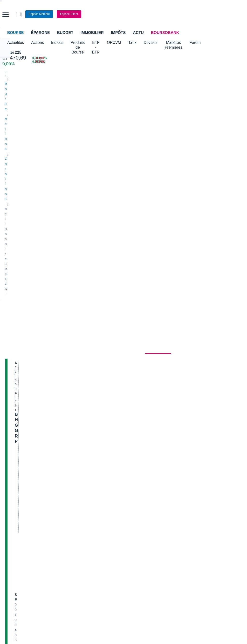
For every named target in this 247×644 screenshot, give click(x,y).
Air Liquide (134, 352)
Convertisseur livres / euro (206, 444)
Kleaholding (135, 381)
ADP (69, 381)
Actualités (33, 129)
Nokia (70, 316)
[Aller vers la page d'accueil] (124, 14)
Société (106, 129)
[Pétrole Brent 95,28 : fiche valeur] (106, 58)
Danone (11, 359)
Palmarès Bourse (78, 451)
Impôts (118, 33)
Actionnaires (158, 129)
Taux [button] (158, 43)
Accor (130, 359)
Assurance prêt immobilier (186, 484)
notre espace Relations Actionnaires (112, 267)
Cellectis (11, 352)
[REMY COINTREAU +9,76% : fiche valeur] (190, 62)
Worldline (133, 373)
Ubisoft (131, 337)
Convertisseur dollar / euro (146, 451)
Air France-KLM (17, 323)
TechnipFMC (75, 366)
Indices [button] (57, 43)
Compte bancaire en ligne (24, 491)
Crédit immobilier (98, 491)
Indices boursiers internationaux (89, 444)
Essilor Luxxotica (17, 330)
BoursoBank (165, 33)
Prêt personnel (97, 499)
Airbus (131, 345)
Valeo (70, 373)
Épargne (40, 33)
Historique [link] (129, 129)
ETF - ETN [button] (117, 45)
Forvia (70, 345)
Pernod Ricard (137, 330)
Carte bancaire (16, 499)
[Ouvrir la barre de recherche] (179, 14)
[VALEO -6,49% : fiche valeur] (228, 58)
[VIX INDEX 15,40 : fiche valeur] (150, 62)
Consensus (83, 129)
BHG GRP (25, 148)
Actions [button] (37, 43)
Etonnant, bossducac (202, 394)
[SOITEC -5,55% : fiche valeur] (228, 62)
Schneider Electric (18, 345)
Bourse (15, 33)
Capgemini (134, 366)
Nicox (9, 381)
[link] (9, 549)
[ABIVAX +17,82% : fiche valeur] (190, 58)
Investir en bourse (180, 491)
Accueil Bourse (16, 444)
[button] (6, 14)
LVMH (9, 373)
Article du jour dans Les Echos (209, 375)
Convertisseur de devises (145, 444)
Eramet (71, 330)
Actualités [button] (16, 43)
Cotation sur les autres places (37, 191)
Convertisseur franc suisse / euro (211, 451)
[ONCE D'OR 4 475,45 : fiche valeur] (106, 62)
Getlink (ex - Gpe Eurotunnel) (27, 366)
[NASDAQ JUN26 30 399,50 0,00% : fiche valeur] (56, 58)
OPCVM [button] (140, 43)
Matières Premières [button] (206, 45)
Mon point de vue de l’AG (205, 368)
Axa (8, 316)
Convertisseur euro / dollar (146, 458)
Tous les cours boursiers (23, 451)
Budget (65, 33)
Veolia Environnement (82, 323)
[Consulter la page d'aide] (183, 14)
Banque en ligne (17, 484)
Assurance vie (96, 484)
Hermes (132, 316)
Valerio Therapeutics (141, 323)
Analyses (58, 129)
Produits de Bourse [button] (86, 45)
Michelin (11, 337)
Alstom (71, 337)
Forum (234, 43)
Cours (11, 129)
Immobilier (92, 33)
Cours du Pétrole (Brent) (84, 458)
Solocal (71, 359)
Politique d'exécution (30, 186)
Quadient (72, 352)
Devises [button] (176, 43)
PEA (170, 499)
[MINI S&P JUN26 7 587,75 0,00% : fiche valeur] (56, 62)
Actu (138, 33)
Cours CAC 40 (16, 458)
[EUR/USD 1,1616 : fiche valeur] (150, 58)
